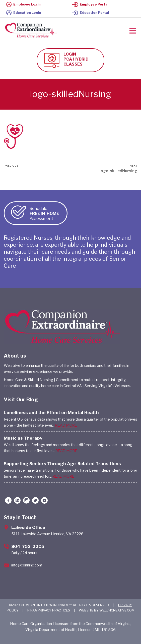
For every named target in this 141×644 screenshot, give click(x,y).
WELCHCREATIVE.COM (117, 610)
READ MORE (66, 425)
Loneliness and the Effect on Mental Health (51, 413)
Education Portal (90, 13)
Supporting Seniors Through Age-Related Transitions (62, 464)
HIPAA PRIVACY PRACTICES (49, 610)
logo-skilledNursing (118, 171)
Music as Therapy (23, 438)
